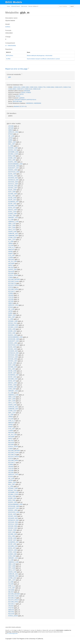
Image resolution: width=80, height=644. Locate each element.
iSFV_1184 (12, 228)
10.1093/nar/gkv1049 (12, 633)
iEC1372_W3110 (14, 285)
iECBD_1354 (13, 158)
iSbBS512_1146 (14, 222)
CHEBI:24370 (58, 87)
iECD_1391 (12, 160)
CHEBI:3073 (20, 89)
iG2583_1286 (13, 214)
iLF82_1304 (12, 216)
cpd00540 (22, 98)
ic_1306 (11, 146)
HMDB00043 (30, 103)
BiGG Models (14, 2)
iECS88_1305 (13, 194)
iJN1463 (11, 295)
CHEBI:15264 (33, 87)
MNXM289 (27, 91)
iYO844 (11, 257)
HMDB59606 (37, 103)
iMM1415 (11, 249)
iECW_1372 (12, 208)
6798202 (29, 93)
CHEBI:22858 (50, 87)
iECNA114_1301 (14, 180)
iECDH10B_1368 (14, 166)
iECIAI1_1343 (13, 176)
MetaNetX (17, 106)
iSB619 (11, 130)
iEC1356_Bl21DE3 (14, 279)
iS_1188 (11, 220)
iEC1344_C (12, 291)
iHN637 (11, 253)
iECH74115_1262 (14, 172)
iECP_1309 (12, 192)
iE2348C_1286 (13, 148)
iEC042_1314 (13, 150)
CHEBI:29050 (12, 89)
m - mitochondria (11, 46)
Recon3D (11, 271)
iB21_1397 (12, 144)
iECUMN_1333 (13, 206)
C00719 (21, 94)
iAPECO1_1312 (13, 132)
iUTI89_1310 (13, 238)
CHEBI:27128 (67, 87)
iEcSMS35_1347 (14, 202)
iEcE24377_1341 (14, 168)
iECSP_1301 (13, 204)
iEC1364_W (12, 283)
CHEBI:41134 (28, 89)
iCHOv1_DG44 (13, 275)
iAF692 (11, 251)
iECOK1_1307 (13, 188)
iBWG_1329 (12, 142)
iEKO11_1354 (13, 210)
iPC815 (11, 134)
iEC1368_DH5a (13, 289)
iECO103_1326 (13, 182)
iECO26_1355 (13, 186)
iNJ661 (11, 140)
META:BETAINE (17, 101)
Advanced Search (16, 6)
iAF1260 (11, 128)
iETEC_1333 (12, 212)
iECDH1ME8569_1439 (16, 164)
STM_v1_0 (12, 247)
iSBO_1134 (12, 224)
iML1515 (11, 267)
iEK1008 (11, 273)
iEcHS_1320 (12, 174)
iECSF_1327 (12, 200)
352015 (23, 93)
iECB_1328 (12, 156)
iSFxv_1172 (12, 230)
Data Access (24, 6)
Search (72, 6)
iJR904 (11, 243)
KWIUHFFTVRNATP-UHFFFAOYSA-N (25, 100)
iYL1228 (11, 245)
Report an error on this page (17, 69)
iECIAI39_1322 (13, 178)
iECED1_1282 (13, 170)
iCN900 (11, 293)
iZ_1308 (11, 241)
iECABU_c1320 (13, 154)
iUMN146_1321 (13, 234)
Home (9, 6)
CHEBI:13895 (25, 87)
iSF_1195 (12, 136)
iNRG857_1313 (13, 218)
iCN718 (11, 287)
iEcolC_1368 (12, 190)
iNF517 (11, 265)
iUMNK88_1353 (13, 236)
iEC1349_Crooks (14, 281)
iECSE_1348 (13, 198)
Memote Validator (33, 6)
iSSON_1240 (13, 232)
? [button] (28, 69)
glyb (10, 77)
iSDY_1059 (12, 226)
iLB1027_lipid (13, 269)
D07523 (18, 96)
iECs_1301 (12, 196)
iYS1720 (11, 297)
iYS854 (11, 277)
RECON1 (11, 259)
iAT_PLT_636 (13, 261)
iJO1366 (11, 126)
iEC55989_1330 (14, 152)
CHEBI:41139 (36, 89)
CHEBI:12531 (17, 87)
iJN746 (11, 138)
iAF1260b (12, 263)
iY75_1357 (12, 255)
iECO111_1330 (13, 184)
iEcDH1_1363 (13, 162)
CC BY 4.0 (23, 106)
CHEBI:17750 (42, 87)
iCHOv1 (8, 27)
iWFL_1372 (12, 240)
